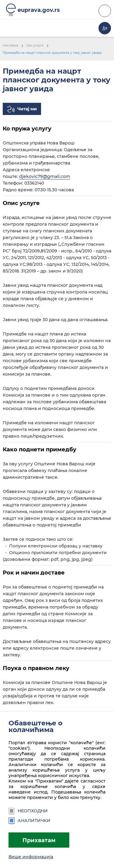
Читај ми (27, 109)
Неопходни (28, 811)
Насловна (10, 45)
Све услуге (35, 45)
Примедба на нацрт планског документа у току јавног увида (52, 53)
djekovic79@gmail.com (45, 176)
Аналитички (29, 821)
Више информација (31, 857)
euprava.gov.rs (39, 10)
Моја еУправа (105, 28)
